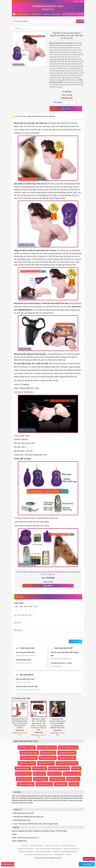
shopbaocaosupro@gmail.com (28, 838)
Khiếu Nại (56, 852)
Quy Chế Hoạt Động (68, 846)
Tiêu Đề (17, 623)
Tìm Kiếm (80, 21)
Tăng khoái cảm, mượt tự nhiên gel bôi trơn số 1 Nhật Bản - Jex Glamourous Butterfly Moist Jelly (57, 723)
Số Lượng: (58, 102)
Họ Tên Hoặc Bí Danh (23, 615)
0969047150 (48, 9)
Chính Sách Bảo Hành (71, 849)
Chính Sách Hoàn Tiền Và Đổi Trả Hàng (48, 849)
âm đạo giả (74, 784)
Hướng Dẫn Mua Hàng (26, 852)
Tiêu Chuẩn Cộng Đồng (43, 852)
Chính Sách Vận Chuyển (25, 849)
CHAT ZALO (87, 864)
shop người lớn (61, 784)
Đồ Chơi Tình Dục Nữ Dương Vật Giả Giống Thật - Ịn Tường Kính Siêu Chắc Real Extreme (20, 723)
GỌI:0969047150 (8, 864)
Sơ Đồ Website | (60, 855)
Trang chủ (18, 28)
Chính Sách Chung (36, 846)
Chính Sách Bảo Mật (52, 846)
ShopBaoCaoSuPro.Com (48, 6)
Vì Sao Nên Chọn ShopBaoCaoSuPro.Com (38, 855)
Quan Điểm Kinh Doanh (69, 852)
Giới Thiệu (24, 846)
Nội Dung (18, 630)
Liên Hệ (69, 855)
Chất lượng (19, 603)
